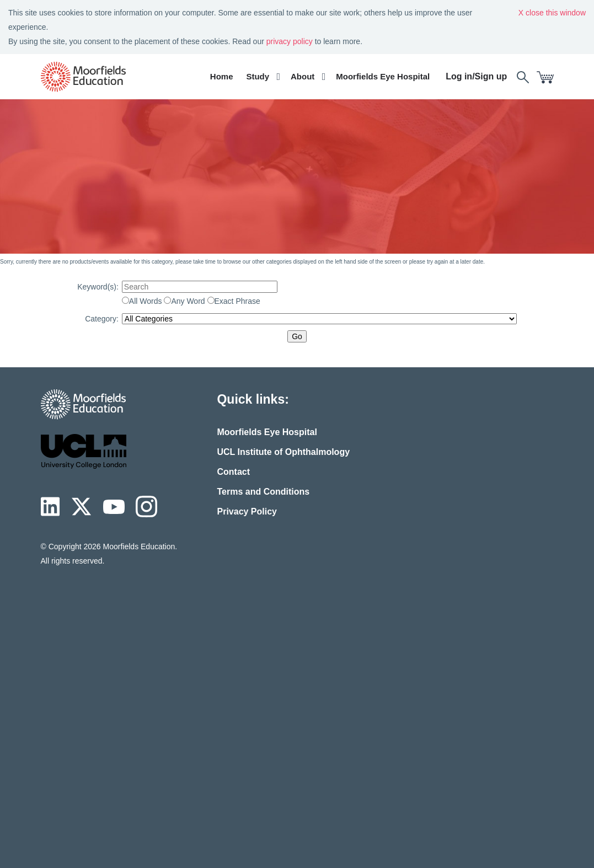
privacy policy (290, 41)
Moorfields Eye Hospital (383, 76)
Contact (233, 472)
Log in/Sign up (476, 76)
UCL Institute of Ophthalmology (283, 452)
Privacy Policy (247, 511)
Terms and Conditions (263, 492)
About (303, 76)
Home (222, 76)
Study (258, 76)
